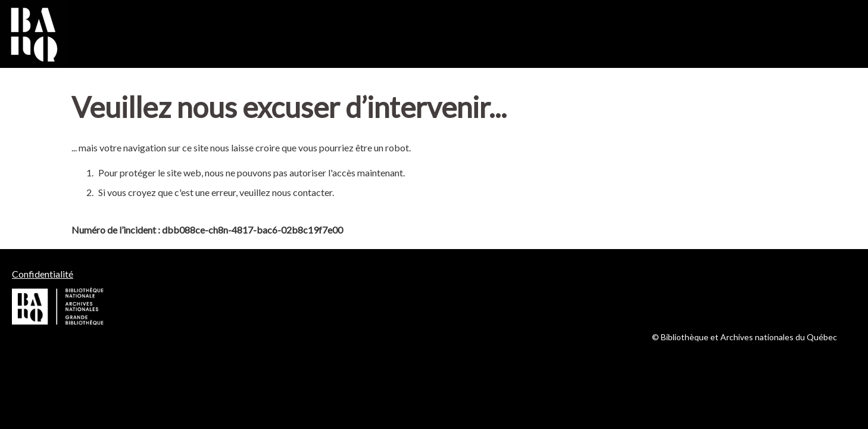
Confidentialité (43, 274)
